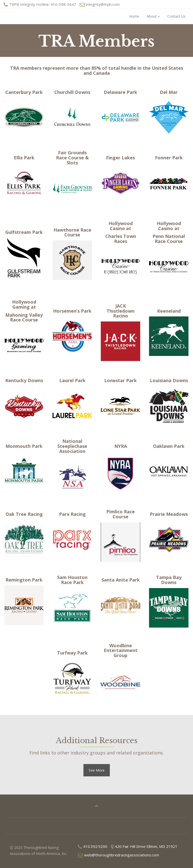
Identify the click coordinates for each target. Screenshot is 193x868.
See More (97, 770)
